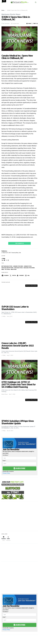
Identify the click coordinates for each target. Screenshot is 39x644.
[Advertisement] (13, 517)
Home (3, 10)
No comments (6, 24)
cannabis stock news (18, 266)
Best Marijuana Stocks (7, 266)
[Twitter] (8, 539)
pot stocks (7, 269)
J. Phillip (3, 259)
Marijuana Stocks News (11, 14)
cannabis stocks (28, 266)
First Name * (6, 455)
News (3, 269)
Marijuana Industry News (7, 268)
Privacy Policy (6, 473)
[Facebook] (4, 539)
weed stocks (14, 269)
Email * (4, 461)
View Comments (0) (19, 243)
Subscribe (19, 468)
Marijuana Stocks (18, 268)
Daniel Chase (5, 394)
